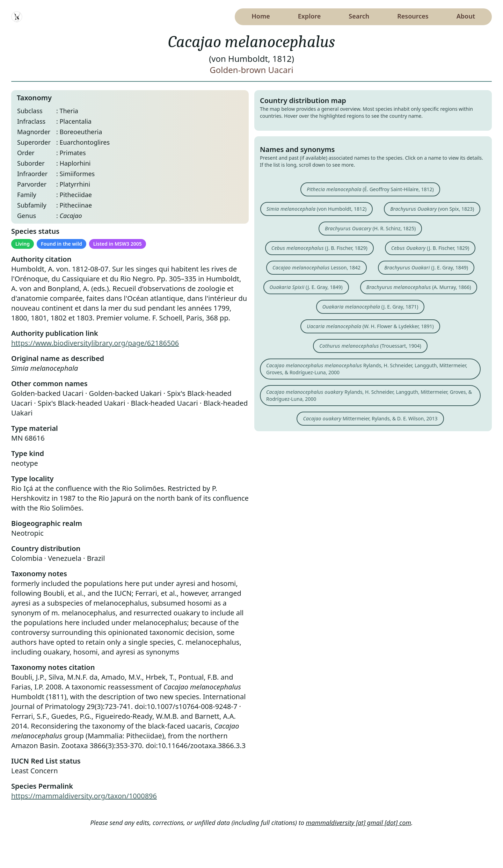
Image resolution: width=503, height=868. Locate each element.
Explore (309, 16)
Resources (413, 16)
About (466, 16)
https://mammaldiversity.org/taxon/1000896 (84, 796)
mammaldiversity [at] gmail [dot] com (359, 823)
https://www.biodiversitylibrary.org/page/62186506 (95, 343)
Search (359, 16)
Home (261, 16)
